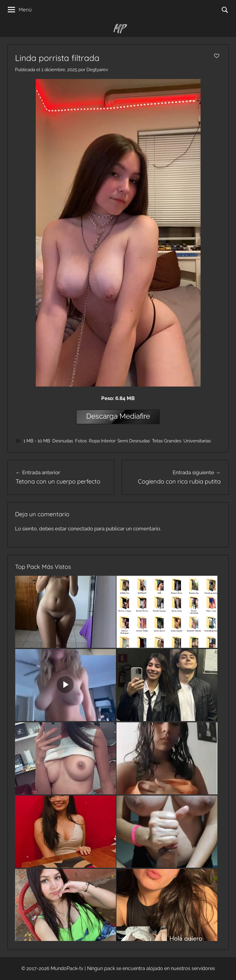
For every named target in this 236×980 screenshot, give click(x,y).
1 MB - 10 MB (37, 441)
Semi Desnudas (134, 441)
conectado (80, 529)
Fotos (81, 441)
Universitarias (197, 441)
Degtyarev (97, 70)
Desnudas (63, 441)
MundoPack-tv (67, 968)
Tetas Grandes (167, 441)
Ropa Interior (102, 441)
